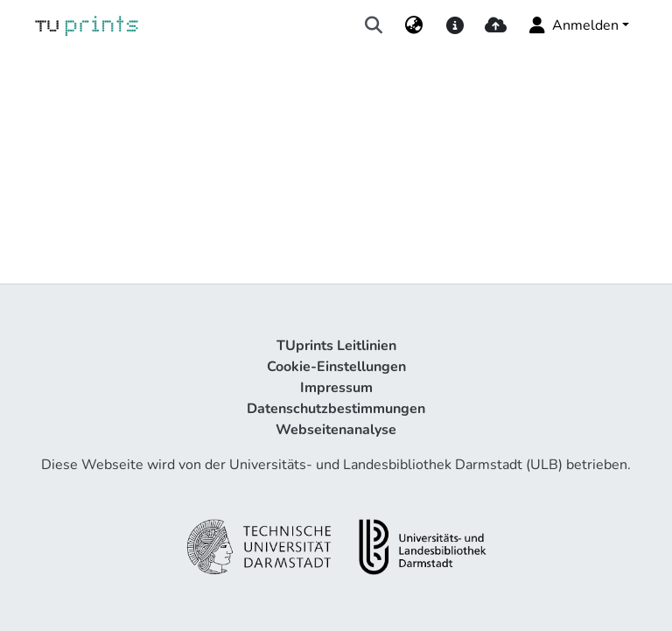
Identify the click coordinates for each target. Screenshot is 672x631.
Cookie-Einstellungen (336, 367)
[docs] (455, 25)
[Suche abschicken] (374, 25)
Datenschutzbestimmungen (336, 409)
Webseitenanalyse (336, 430)
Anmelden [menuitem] (573, 25)
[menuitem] (414, 25)
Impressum (336, 388)
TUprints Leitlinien (336, 346)
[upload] (496, 25)
